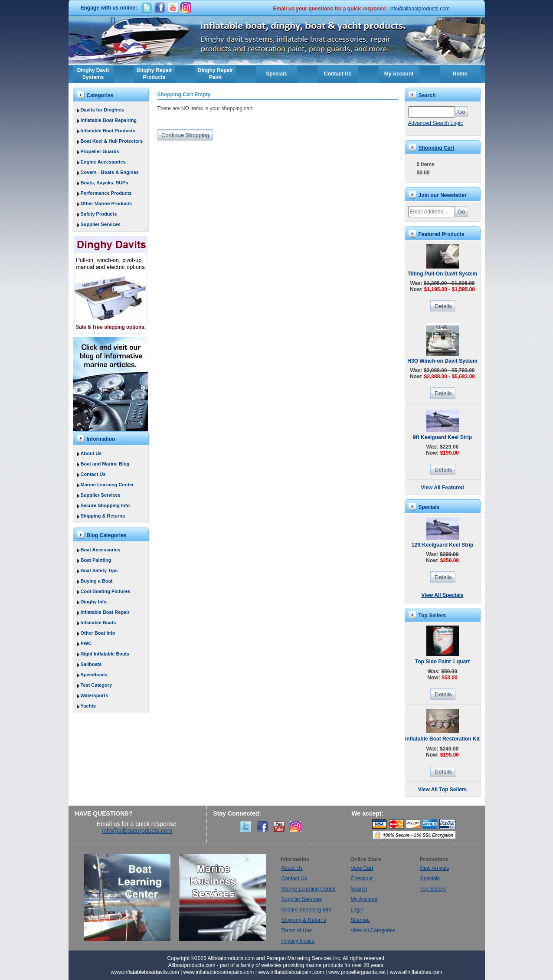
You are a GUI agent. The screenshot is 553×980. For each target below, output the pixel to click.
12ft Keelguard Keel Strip (443, 545)
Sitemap (360, 920)
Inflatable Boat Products (108, 131)
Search (359, 889)
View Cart (362, 868)
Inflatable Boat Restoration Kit (442, 739)
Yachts (88, 706)
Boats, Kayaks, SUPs (105, 183)
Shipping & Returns (103, 516)
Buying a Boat (97, 581)
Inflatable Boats (98, 623)
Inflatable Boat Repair (105, 612)
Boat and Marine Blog (105, 464)
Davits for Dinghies (102, 110)
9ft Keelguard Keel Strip (442, 437)
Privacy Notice (298, 941)
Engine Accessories (103, 162)
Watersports (95, 695)
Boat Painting (96, 560)
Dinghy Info (94, 602)
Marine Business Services (223, 898)
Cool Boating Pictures (106, 591)
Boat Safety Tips (99, 570)
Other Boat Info (98, 633)
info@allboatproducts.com (420, 9)
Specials (276, 74)
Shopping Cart (437, 148)
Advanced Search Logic (436, 123)
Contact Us (338, 74)
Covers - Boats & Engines (110, 172)
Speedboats (94, 675)
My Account (399, 74)
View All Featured (442, 488)
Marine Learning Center (107, 485)
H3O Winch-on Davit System (442, 361)
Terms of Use (297, 931)
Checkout (362, 878)
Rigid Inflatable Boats (105, 654)
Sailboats (91, 664)
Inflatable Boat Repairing (109, 120)
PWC (86, 643)
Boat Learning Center (131, 898)
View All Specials (442, 595)
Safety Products (99, 214)
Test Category (97, 685)
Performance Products (106, 193)
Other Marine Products (106, 203)
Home (460, 74)
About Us (91, 453)
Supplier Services (101, 224)
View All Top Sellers (442, 790)
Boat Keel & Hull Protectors (112, 141)
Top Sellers (433, 889)
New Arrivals (435, 868)
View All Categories (373, 931)
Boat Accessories (101, 550)
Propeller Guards (100, 151)
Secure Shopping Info (105, 505)
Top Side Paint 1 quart (442, 662)
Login (357, 910)
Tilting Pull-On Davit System (442, 274)
